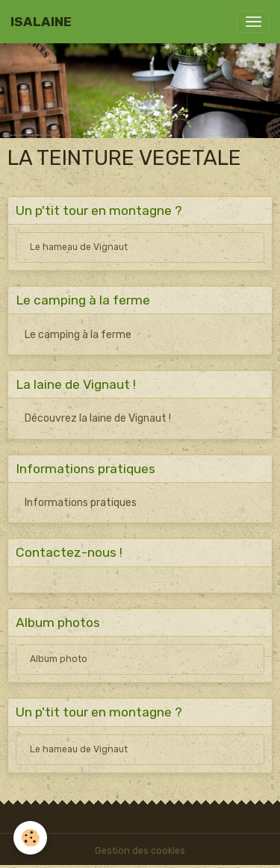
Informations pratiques (81, 503)
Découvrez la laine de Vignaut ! (98, 418)
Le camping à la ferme (78, 335)
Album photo (59, 659)
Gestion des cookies (140, 851)
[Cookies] (30, 838)
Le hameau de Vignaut (79, 247)
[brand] (41, 22)
